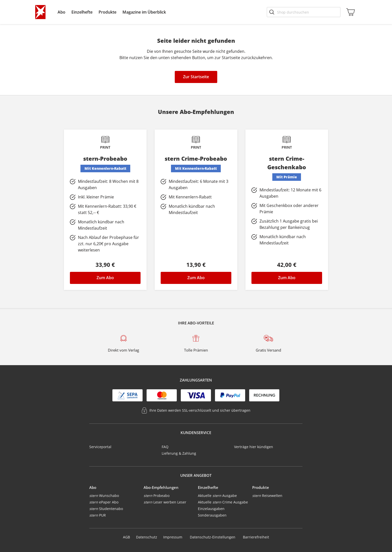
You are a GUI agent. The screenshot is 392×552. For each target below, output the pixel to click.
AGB (126, 537)
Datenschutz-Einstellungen (213, 537)
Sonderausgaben (212, 515)
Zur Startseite (196, 77)
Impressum (173, 537)
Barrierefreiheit (256, 537)
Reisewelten (267, 496)
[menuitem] (61, 12)
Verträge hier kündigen (254, 447)
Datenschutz (147, 537)
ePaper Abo (104, 502)
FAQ (165, 447)
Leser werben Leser (165, 502)
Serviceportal (100, 447)
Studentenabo (106, 509)
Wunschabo (104, 496)
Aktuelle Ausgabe (217, 496)
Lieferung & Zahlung (179, 453)
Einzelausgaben (211, 509)
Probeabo (157, 496)
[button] (61, 12)
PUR (98, 515)
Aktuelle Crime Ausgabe (223, 502)
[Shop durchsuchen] (304, 12)
